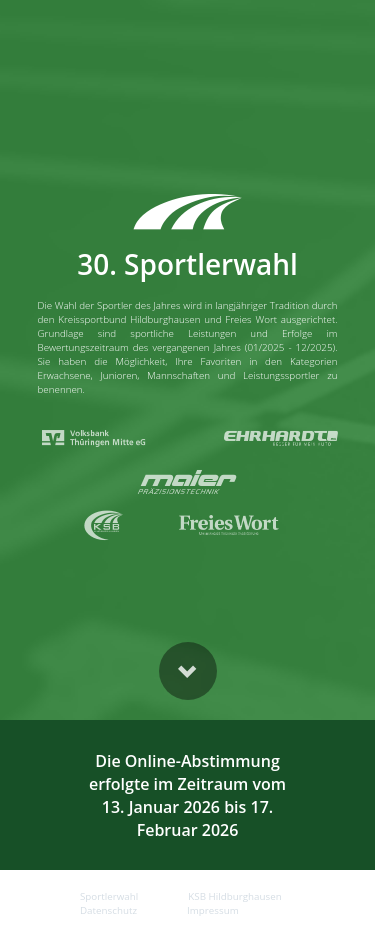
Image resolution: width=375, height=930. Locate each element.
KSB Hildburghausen (234, 896)
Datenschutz (108, 910)
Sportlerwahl (109, 896)
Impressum (213, 910)
